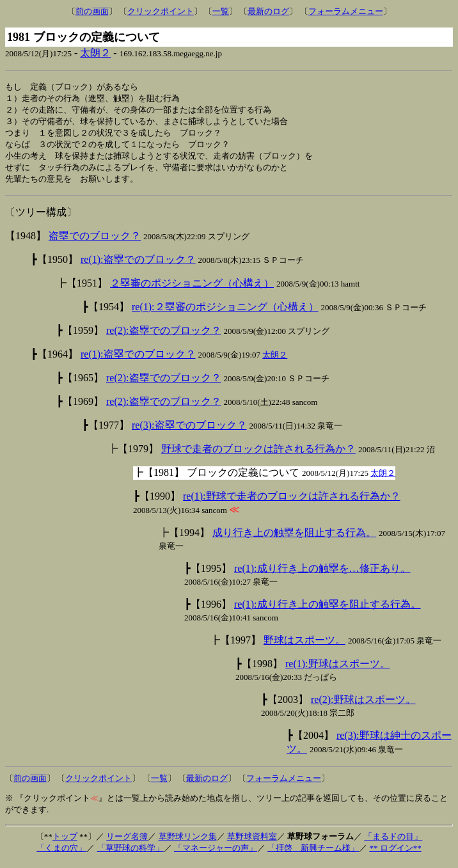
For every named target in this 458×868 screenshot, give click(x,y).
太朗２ (95, 53)
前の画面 (92, 11)
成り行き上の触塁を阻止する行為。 (294, 538)
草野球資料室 (252, 842)
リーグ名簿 (127, 842)
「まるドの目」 (393, 842)
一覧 (221, 11)
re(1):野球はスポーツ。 (338, 669)
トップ (65, 842)
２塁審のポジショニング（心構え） (192, 289)
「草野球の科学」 (130, 854)
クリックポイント (161, 11)
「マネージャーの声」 (216, 854)
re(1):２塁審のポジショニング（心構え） (225, 312)
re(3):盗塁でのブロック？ (189, 431)
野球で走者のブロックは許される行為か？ (258, 454)
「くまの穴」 (61, 854)
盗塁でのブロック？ (95, 241)
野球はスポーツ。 (304, 646)
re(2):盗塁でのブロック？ (164, 336)
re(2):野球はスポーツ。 (363, 705)
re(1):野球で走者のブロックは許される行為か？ (292, 502)
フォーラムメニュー (346, 11)
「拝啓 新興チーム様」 (313, 854)
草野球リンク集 (188, 842)
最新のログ (268, 11)
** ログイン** (395, 854)
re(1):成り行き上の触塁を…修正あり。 (322, 574)
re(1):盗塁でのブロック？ (138, 265)
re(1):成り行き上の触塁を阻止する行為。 (328, 610)
